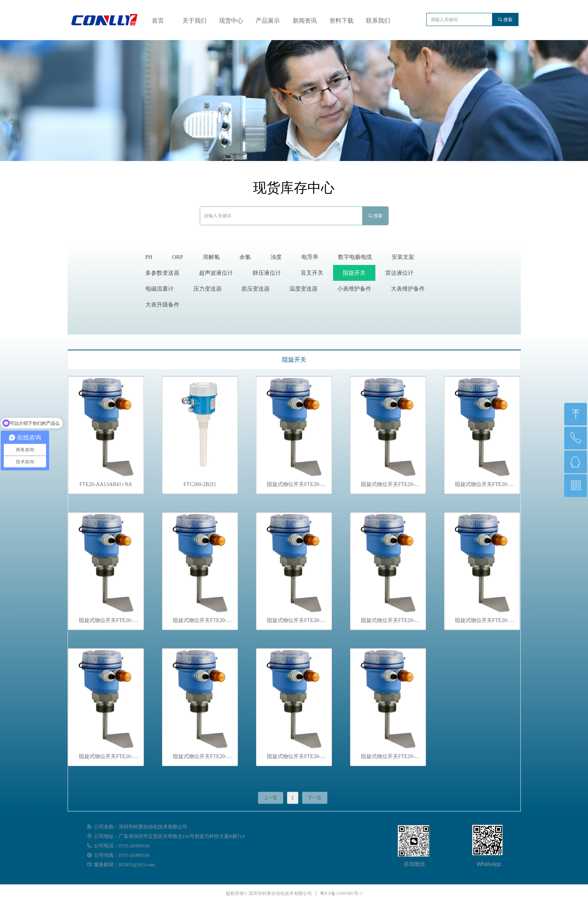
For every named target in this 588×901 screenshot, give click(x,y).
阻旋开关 (294, 360)
